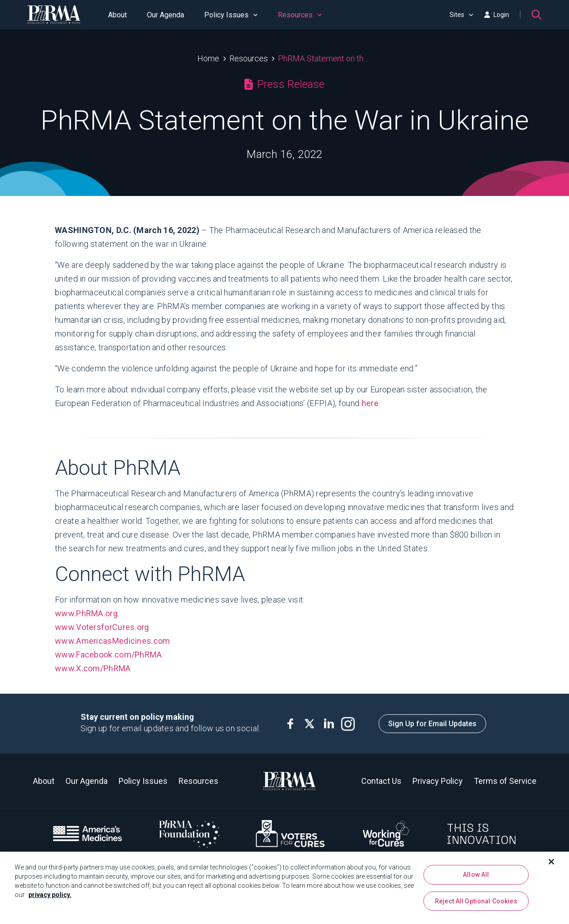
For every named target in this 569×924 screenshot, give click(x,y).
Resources (300, 15)
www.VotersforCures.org (102, 627)
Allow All (476, 878)
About (117, 15)
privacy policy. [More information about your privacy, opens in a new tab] (50, 898)
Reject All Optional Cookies (476, 904)
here (370, 403)
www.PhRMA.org (86, 613)
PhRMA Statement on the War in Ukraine (325, 58)
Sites (461, 15)
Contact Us (381, 781)
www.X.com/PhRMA (94, 668)
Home (208, 58)
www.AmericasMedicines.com (113, 641)
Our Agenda (165, 15)
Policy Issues (231, 15)
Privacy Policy (438, 781)
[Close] (552, 865)
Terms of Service (505, 781)
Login (497, 15)
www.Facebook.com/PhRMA (109, 655)
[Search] (536, 15)
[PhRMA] (54, 15)
